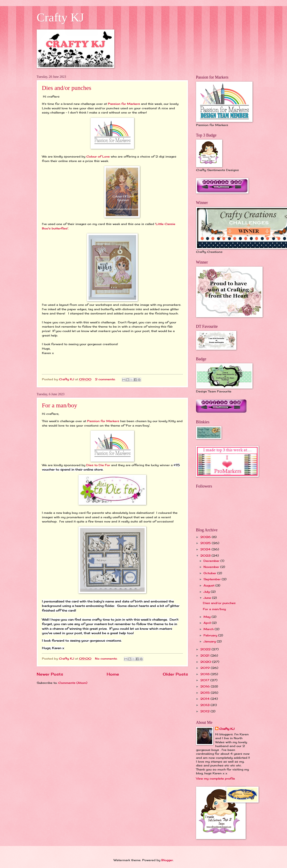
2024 (206, 549)
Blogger (167, 860)
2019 (206, 668)
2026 (206, 537)
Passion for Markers (124, 104)
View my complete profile (216, 778)
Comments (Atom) (73, 683)
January (210, 641)
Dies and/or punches (67, 88)
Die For (104, 465)
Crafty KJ (60, 17)
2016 (206, 686)
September (213, 579)
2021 (205, 655)
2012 (205, 711)
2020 (206, 662)
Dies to (92, 465)
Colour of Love (98, 156)
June (208, 598)
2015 (206, 693)
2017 (205, 680)
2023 (206, 555)
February (211, 635)
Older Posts (175, 674)
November (212, 567)
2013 (205, 705)
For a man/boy (60, 405)
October (210, 573)
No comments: (107, 658)
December (212, 561)
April (208, 623)
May (208, 617)
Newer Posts (50, 674)
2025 (206, 543)
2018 (205, 674)
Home (113, 674)
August (209, 585)
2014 (205, 699)
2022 (206, 649)
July (207, 592)
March (209, 629)
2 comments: (106, 379)
